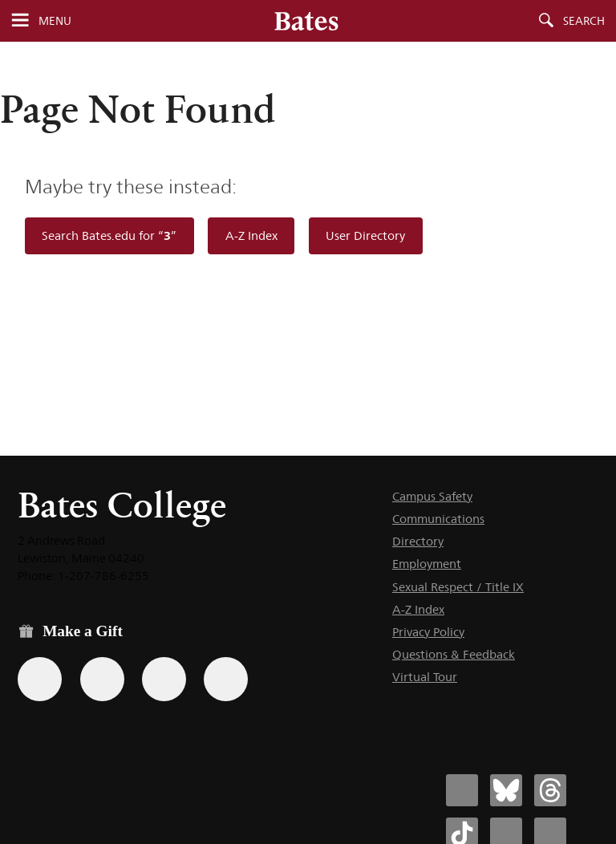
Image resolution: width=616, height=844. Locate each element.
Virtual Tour (425, 677)
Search (584, 21)
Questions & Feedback (454, 654)
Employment (427, 564)
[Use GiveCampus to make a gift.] (226, 679)
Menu (55, 21)
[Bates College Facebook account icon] (462, 790)
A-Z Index (251, 235)
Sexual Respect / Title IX (458, 587)
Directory (418, 541)
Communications (438, 519)
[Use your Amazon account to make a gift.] (102, 679)
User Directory (365, 235)
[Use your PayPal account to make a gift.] (164, 679)
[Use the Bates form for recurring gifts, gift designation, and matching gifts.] (40, 679)
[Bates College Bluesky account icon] (506, 790)
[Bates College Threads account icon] (550, 790)
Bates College (122, 505)
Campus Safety (432, 496)
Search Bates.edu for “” (109, 235)
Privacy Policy (428, 632)
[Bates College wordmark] (306, 21)
